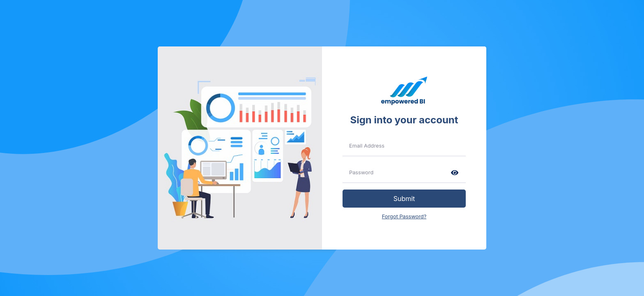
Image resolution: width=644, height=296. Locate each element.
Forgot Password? (404, 216)
